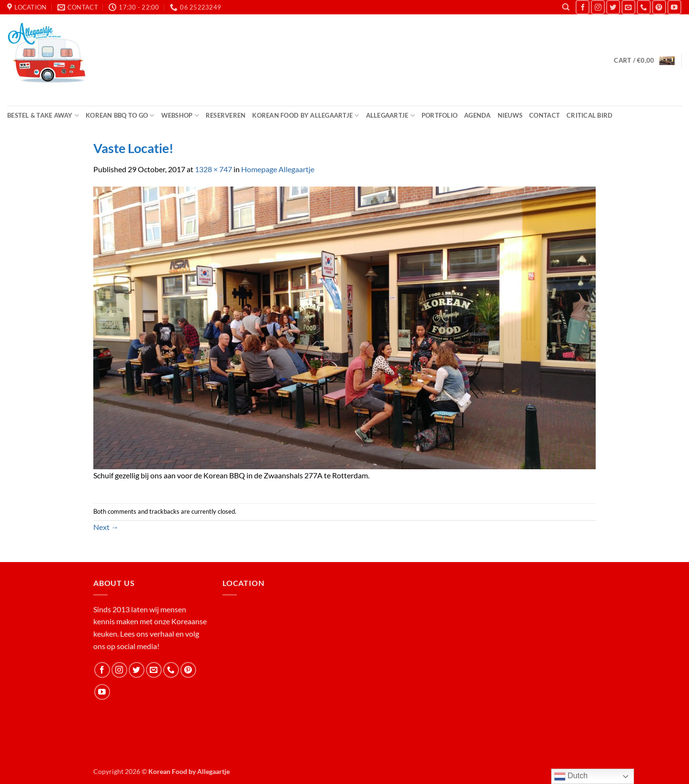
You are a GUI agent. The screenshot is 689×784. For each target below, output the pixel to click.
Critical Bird (589, 115)
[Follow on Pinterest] (659, 7)
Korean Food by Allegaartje (306, 116)
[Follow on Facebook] (583, 7)
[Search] (566, 7)
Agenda (478, 115)
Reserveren (226, 115)
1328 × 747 (213, 169)
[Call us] (644, 7)
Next (106, 527)
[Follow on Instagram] (598, 7)
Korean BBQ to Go (120, 116)
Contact (545, 115)
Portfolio (439, 115)
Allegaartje (390, 116)
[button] (644, 61)
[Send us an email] (628, 7)
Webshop (180, 116)
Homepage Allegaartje (278, 169)
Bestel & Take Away (43, 116)
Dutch (571, 776)
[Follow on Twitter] (613, 7)
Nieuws (510, 115)
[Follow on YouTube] (674, 7)
